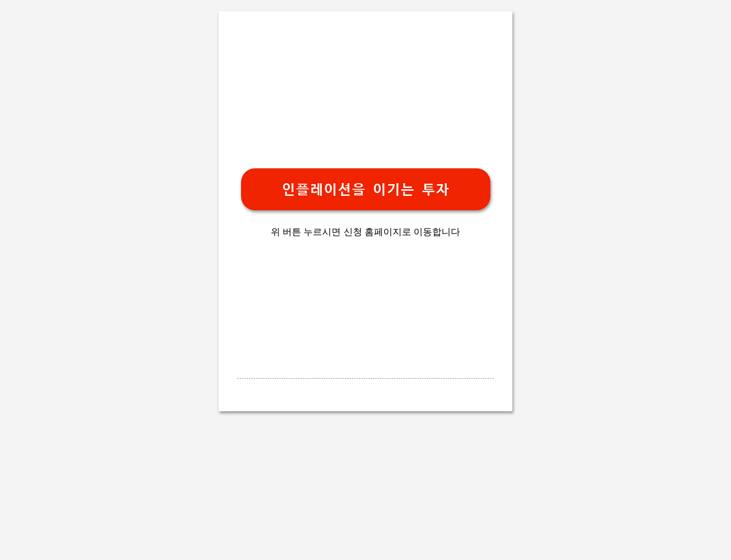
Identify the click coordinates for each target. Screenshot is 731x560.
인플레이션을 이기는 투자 (365, 190)
